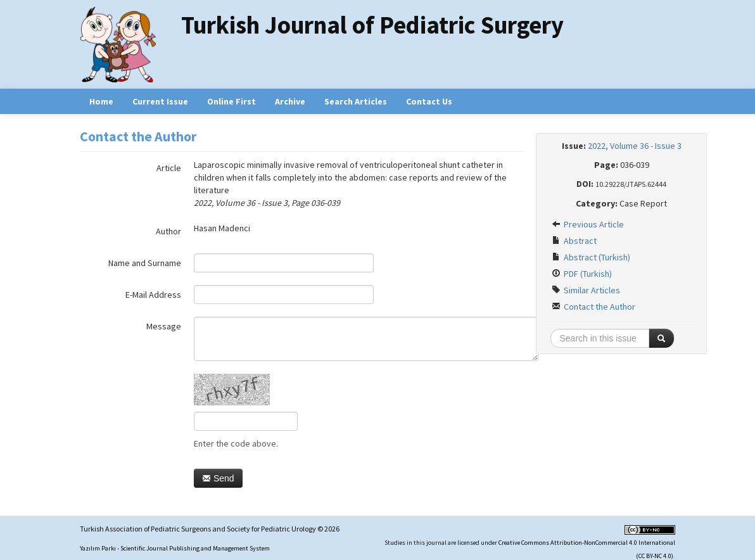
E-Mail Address (153, 295)
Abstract (574, 241)
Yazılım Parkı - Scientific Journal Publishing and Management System (175, 548)
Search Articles (356, 101)
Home (101, 101)
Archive (290, 101)
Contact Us (429, 101)
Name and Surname (145, 263)
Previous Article (588, 224)
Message (164, 326)
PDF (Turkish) (582, 274)
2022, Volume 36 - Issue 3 (635, 146)
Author (168, 231)
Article (169, 168)
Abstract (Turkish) (591, 257)
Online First (232, 101)
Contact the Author (593, 307)
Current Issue (160, 101)
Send (218, 478)
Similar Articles (586, 290)
